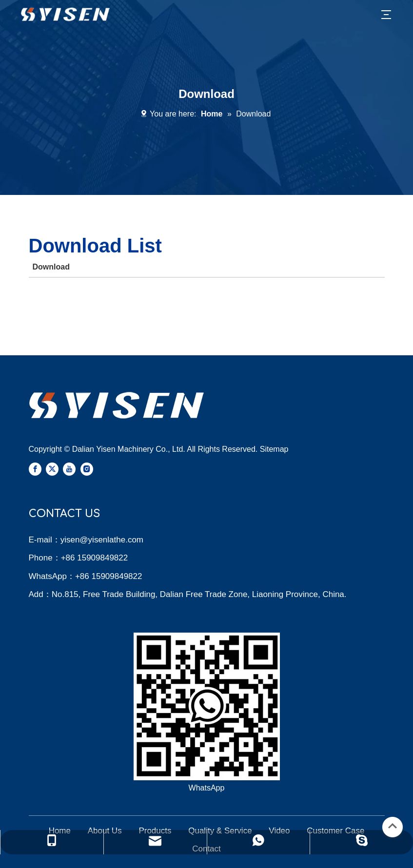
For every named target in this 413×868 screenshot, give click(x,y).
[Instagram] (87, 469)
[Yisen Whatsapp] (207, 706)
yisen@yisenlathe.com (102, 540)
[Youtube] (69, 469)
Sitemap (274, 449)
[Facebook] (35, 469)
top (393, 826)
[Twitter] (52, 469)
